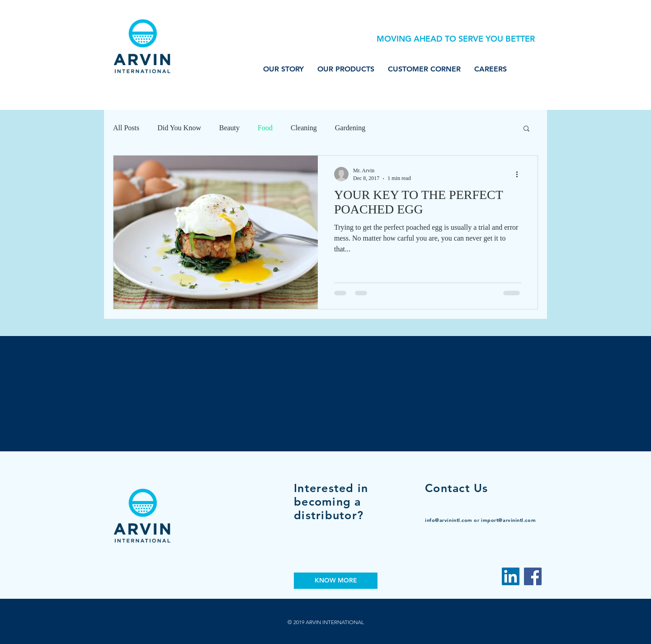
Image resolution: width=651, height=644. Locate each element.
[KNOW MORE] (336, 581)
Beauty (229, 128)
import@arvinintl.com (508, 520)
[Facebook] (533, 576)
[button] (526, 129)
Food (265, 128)
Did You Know (179, 128)
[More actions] (520, 174)
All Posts (126, 128)
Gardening (350, 128)
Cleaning (304, 128)
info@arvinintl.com (449, 520)
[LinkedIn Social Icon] (511, 576)
